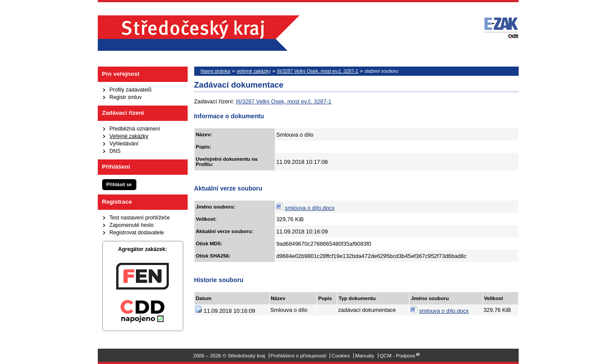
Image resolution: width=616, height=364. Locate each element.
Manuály (365, 356)
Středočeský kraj (199, 33)
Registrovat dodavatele (137, 233)
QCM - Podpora (397, 356)
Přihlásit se (119, 184)
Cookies (341, 356)
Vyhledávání (124, 144)
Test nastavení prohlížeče (140, 218)
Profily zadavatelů (131, 90)
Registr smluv (126, 97)
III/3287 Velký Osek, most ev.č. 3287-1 (318, 71)
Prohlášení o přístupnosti (298, 356)
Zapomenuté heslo (132, 225)
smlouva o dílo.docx (310, 208)
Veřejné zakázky (129, 136)
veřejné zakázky (253, 71)
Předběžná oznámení (135, 129)
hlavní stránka (216, 71)
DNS (115, 151)
